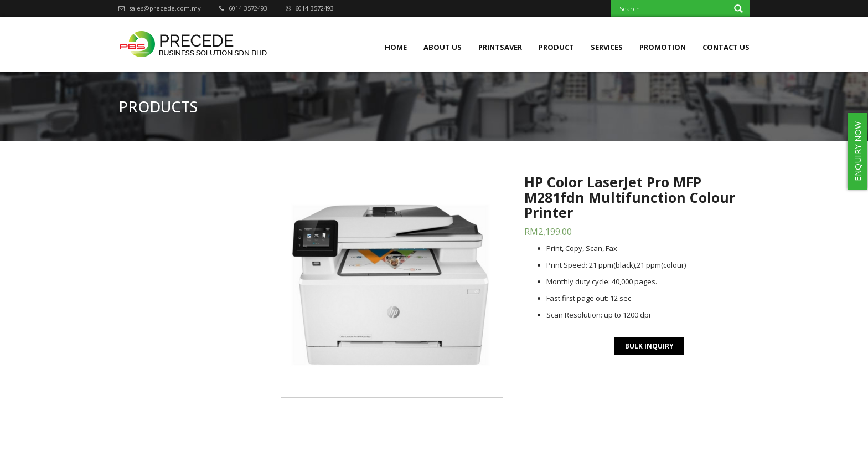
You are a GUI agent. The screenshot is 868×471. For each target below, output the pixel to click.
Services (607, 47)
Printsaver (500, 47)
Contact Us (726, 47)
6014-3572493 (243, 8)
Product (556, 47)
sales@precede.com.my (160, 8)
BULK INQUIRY (649, 346)
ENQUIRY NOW (857, 151)
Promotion (663, 47)
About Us (443, 47)
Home (396, 47)
